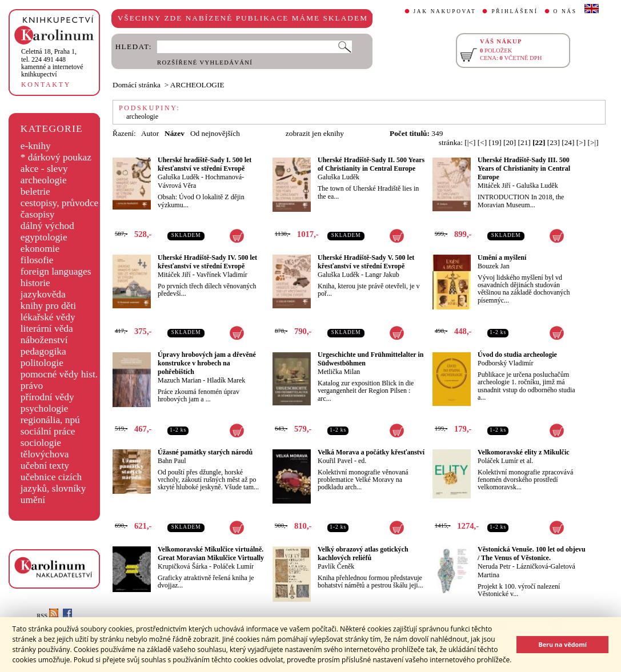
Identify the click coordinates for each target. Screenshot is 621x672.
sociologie (41, 443)
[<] (482, 142)
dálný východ (47, 226)
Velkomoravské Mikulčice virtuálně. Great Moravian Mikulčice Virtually (211, 554)
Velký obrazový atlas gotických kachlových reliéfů (363, 554)
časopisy (38, 214)
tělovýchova (45, 454)
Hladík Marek (226, 380)
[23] (554, 142)
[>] (581, 142)
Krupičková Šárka (183, 566)
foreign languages (56, 271)
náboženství (44, 340)
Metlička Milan (339, 372)
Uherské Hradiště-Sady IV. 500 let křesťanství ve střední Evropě (207, 262)
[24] (568, 142)
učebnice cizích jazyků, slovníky (53, 483)
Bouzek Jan (494, 266)
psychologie (45, 409)
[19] (495, 142)
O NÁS (565, 11)
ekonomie (40, 249)
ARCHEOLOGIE (197, 85)
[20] (510, 142)
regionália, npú (50, 420)
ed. (362, 461)
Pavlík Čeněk (336, 566)
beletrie (35, 192)
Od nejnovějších (215, 133)
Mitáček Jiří (494, 186)
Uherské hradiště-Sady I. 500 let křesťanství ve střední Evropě (205, 164)
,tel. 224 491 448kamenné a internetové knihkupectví (52, 63)
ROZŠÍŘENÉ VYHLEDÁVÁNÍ (205, 63)
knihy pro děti (48, 306)
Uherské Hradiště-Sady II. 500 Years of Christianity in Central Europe (371, 164)
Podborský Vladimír (505, 363)
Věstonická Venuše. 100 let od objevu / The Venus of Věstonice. (532, 554)
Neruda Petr (494, 566)
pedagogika (43, 351)
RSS (47, 616)
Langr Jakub (382, 275)
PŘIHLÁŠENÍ (514, 11)
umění (33, 500)
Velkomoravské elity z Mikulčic (524, 452)
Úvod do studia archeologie (517, 355)
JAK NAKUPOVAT (445, 11)
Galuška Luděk (179, 177)
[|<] (470, 142)
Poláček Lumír (233, 566)
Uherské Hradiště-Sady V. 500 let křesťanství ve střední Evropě (366, 262)
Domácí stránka (137, 85)
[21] (524, 142)
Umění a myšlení (502, 257)
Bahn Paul (172, 461)
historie (35, 283)
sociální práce (48, 431)
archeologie (44, 180)
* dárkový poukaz (56, 157)
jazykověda (43, 294)
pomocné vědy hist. (59, 374)
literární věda (47, 329)
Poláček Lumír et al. (505, 461)
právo (32, 386)
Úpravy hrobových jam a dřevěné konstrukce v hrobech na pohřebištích (207, 363)
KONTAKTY (46, 84)
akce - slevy (44, 169)
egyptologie (44, 237)
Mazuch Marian (179, 380)
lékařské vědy (48, 317)
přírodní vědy (47, 397)
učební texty (45, 466)
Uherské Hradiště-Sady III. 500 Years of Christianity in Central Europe (524, 168)
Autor (150, 133)
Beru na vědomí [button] (562, 644)
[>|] (593, 142)
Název (175, 133)
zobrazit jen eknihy (315, 133)
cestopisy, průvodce (60, 203)
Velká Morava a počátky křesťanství (371, 452)
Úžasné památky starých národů (205, 452)
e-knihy (36, 146)
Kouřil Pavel (335, 461)
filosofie (37, 260)
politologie (42, 363)
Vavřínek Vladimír (221, 275)
